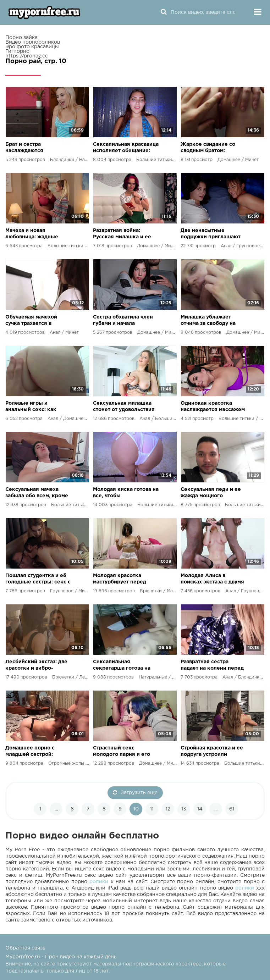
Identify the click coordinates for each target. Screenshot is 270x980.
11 (152, 809)
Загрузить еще (135, 792)
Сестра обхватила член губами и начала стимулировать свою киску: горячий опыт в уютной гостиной (123, 321)
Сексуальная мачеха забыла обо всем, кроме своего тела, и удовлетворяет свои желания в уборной (37, 493)
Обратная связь (25, 948)
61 (232, 809)
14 (200, 809)
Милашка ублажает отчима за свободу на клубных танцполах (208, 321)
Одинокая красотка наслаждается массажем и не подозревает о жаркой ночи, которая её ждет (213, 407)
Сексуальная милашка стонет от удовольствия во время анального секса (124, 407)
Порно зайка (21, 38)
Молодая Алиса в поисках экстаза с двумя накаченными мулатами (212, 579)
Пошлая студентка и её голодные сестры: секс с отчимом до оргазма (38, 579)
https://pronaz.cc (27, 56)
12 (168, 809)
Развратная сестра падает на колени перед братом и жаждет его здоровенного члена (212, 666)
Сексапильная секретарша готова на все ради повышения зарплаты (122, 666)
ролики (99, 882)
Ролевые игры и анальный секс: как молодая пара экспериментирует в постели (32, 407)
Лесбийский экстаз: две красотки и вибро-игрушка (36, 666)
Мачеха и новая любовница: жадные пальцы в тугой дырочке (37, 234)
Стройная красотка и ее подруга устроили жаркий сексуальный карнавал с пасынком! (212, 752)
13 (184, 809)
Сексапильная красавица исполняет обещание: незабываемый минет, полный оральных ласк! (126, 148)
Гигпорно (17, 51)
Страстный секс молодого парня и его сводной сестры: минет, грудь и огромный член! (124, 752)
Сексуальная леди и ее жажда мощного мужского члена (211, 493)
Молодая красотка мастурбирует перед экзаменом (120, 579)
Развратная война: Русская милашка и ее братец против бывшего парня (124, 234)
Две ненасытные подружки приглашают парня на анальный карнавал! (211, 234)
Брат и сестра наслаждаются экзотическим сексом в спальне (36, 148)
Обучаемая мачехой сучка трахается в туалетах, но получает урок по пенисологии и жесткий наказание (35, 321)
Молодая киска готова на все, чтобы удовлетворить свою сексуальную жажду (126, 493)
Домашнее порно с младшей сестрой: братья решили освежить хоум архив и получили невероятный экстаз (38, 752)
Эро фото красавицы (32, 47)
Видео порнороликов (33, 42)
